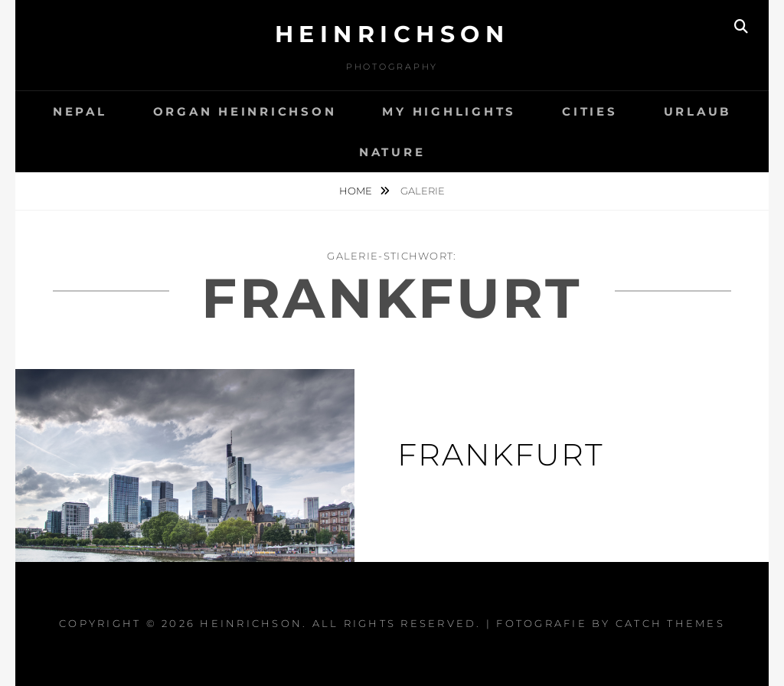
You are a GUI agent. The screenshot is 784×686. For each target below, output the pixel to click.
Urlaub (698, 111)
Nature (392, 152)
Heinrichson (392, 34)
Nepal (80, 111)
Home (357, 191)
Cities (590, 111)
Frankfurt (501, 454)
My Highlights (449, 111)
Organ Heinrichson (245, 111)
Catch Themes (670, 623)
